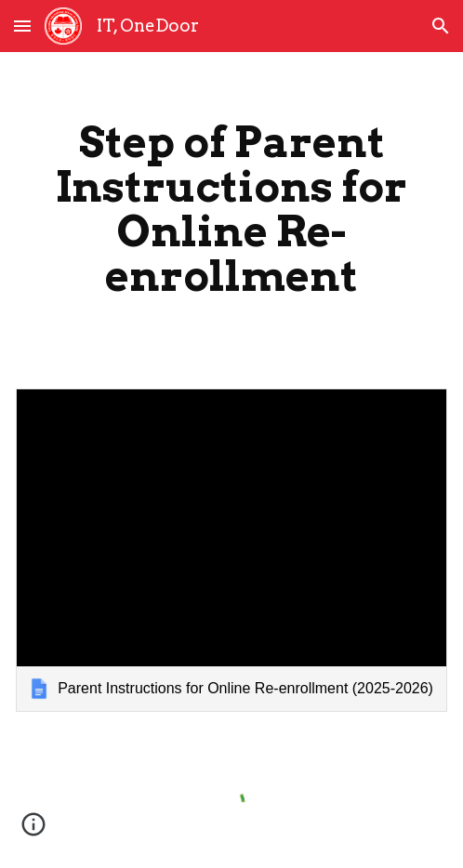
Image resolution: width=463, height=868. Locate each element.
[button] (22, 26)
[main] (231, 209)
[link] (231, 550)
